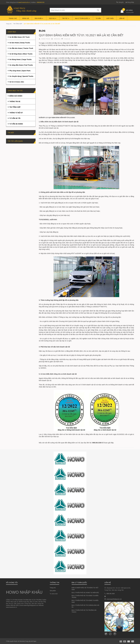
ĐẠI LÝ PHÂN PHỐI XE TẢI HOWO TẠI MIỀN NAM (85, 601)
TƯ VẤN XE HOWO (16, 124)
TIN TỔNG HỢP (18, 24)
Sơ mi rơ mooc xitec (17, 82)
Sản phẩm (53, 591)
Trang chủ (53, 588)
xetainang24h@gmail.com (114, 599)
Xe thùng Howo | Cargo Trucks (21, 59)
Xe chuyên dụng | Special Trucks (21, 76)
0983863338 (40, 2)
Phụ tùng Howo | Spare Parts (20, 71)
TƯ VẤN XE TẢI (15, 118)
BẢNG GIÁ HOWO (16, 96)
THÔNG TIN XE (15, 101)
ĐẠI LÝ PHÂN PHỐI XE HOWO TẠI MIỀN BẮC (85, 593)
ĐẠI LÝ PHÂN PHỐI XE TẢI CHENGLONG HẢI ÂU (85, 606)
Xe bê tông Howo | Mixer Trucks (21, 54)
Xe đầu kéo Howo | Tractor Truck (21, 48)
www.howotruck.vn (24, 2)
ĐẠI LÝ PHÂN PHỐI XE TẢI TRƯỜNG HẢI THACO (84, 611)
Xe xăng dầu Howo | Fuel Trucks (21, 65)
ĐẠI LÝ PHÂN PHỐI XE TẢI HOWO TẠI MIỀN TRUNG (85, 597)
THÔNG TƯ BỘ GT (16, 113)
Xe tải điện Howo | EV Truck (19, 37)
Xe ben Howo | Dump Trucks (20, 43)
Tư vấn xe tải (54, 594)
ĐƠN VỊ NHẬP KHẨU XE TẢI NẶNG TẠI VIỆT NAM (85, 589)
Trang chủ (9, 24)
